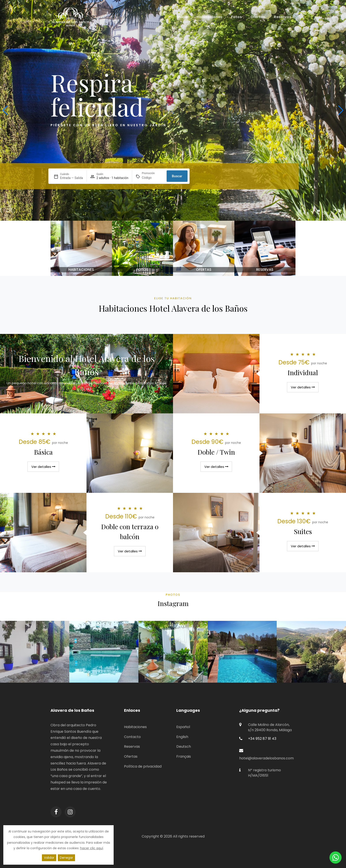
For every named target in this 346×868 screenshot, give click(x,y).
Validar (49, 858)
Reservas (132, 747)
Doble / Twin (216, 452)
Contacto (132, 737)
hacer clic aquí (92, 848)
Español (183, 727)
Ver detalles (303, 387)
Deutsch (184, 747)
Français (184, 756)
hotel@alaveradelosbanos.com (266, 758)
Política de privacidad (143, 766)
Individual (303, 373)
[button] (5, 110)
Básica (43, 452)
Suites (303, 531)
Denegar (66, 858)
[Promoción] (152, 178)
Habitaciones (135, 727)
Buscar (177, 176)
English (182, 737)
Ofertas (131, 756)
